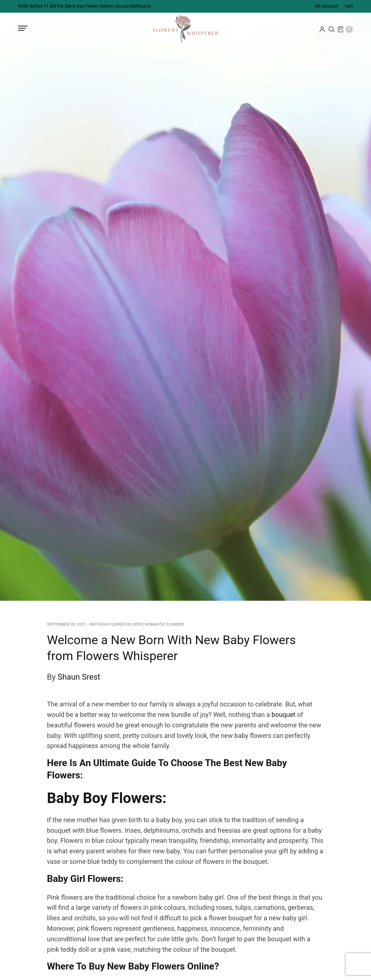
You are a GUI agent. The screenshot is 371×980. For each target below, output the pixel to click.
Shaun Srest (79, 677)
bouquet (284, 715)
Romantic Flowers (164, 624)
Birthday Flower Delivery (117, 624)
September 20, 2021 (67, 624)
